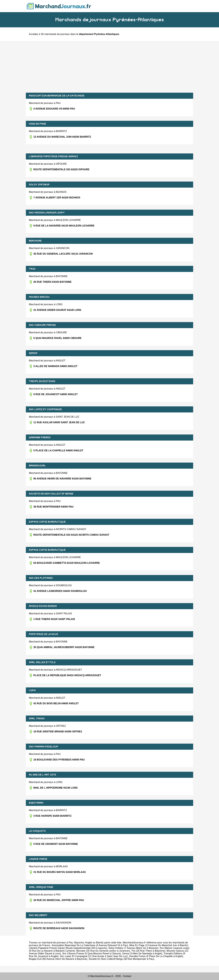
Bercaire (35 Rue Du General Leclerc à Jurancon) (103, 951)
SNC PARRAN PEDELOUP (44, 747)
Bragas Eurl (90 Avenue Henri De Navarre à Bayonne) (58, 959)
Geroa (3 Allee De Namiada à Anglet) (142, 953)
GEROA (33, 353)
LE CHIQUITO (37, 831)
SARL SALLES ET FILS (42, 662)
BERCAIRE (35, 241)
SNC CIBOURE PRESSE (42, 325)
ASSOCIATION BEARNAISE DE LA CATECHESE (57, 96)
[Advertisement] (109, 67)
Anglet (88, 943)
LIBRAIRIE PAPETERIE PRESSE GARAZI (53, 156)
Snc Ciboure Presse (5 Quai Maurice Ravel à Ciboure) (91, 953)
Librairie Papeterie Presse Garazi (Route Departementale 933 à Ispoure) (68, 948)
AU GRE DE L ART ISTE (43, 775)
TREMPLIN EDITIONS (42, 381)
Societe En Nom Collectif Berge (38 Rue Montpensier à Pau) (121, 959)
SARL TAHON (37, 719)
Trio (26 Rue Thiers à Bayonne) (148, 951)
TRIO (32, 269)
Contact (127, 976)
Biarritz (100, 943)
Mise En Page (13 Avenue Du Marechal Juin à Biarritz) (159, 945)
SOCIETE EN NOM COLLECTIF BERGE (51, 494)
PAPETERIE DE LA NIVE (43, 634)
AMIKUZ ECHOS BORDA (43, 606)
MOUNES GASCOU (39, 297)
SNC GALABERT (38, 915)
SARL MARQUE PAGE (41, 887)
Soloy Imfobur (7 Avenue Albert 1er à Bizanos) (133, 948)
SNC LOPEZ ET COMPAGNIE (45, 409)
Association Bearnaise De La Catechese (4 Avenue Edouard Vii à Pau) (90, 945)
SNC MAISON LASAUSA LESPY (47, 213)
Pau (71, 943)
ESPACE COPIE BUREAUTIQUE (47, 522)
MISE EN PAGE (37, 124)
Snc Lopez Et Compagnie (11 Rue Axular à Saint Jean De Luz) (94, 956)
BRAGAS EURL (37, 466)
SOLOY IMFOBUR (39, 185)
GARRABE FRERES (40, 438)
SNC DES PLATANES (41, 578)
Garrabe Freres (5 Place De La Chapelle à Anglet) (156, 956)
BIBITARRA (36, 803)
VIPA (32, 690)
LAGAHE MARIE (38, 859)
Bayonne (79, 943)
